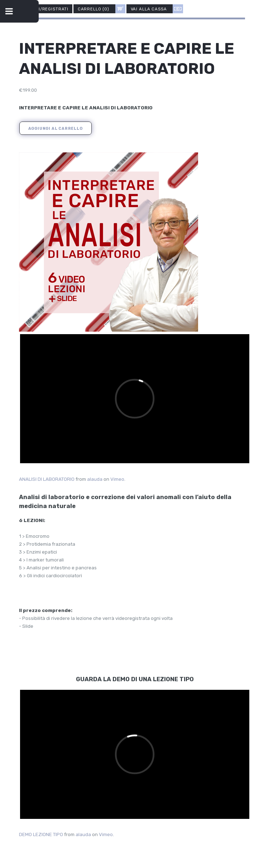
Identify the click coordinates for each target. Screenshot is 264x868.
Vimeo (117, 479)
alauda (95, 479)
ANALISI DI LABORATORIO (47, 479)
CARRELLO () (102, 9)
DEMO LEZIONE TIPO (41, 834)
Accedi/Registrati (46, 9)
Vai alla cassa (157, 9)
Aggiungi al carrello (56, 129)
